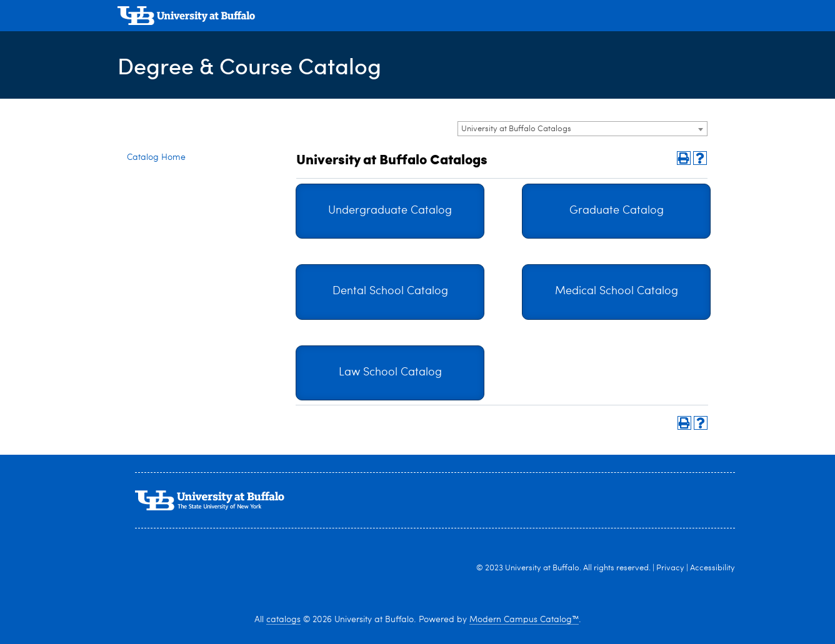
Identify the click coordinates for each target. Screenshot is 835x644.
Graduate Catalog (617, 211)
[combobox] (582, 129)
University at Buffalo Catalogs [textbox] (516, 129)
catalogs (283, 620)
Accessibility (712, 568)
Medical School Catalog (617, 291)
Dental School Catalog (390, 291)
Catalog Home (156, 157)
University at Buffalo (542, 568)
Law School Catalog (390, 373)
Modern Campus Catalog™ (524, 620)
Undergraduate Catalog (390, 211)
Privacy (670, 568)
